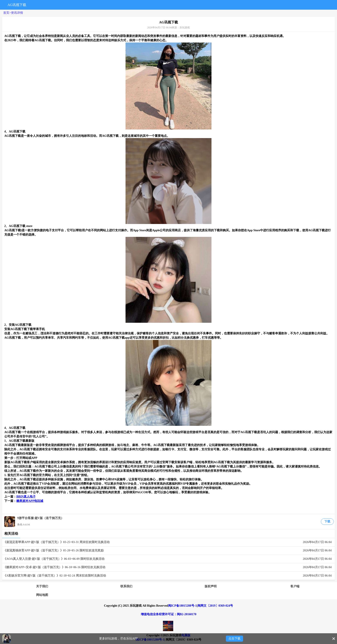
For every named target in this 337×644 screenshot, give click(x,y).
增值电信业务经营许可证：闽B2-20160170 (169, 614)
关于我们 (42, 586)
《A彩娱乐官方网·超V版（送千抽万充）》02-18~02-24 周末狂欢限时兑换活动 (168, 576)
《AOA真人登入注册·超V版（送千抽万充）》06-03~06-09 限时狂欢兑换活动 (168, 559)
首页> (7, 13)
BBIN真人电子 (26, 497)
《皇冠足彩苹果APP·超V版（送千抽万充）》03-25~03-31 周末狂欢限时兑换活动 (168, 542)
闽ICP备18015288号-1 (182, 606)
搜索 (289, 5)
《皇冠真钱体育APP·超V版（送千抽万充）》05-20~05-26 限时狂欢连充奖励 (168, 551)
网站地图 (42, 595)
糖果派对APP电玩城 (30, 501)
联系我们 (126, 586)
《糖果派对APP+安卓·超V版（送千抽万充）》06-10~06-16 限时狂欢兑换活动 (168, 567)
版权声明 (211, 586)
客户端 (295, 586)
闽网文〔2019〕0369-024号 (215, 606)
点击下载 (234, 639)
